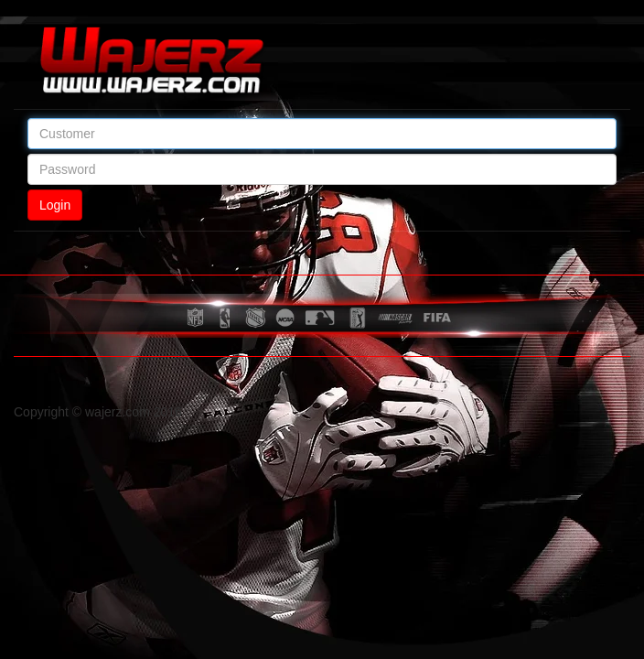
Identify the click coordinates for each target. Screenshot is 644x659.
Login (55, 205)
